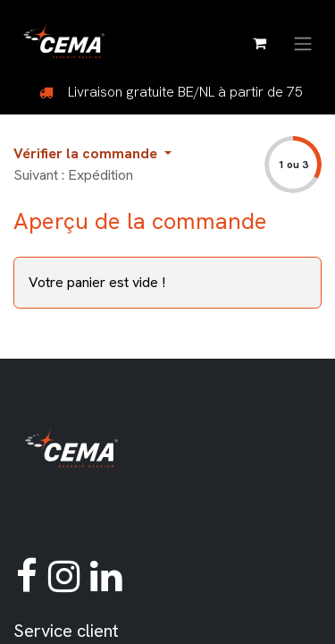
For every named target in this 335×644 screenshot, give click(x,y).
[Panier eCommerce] (259, 43)
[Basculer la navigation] (303, 42)
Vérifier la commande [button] (87, 153)
